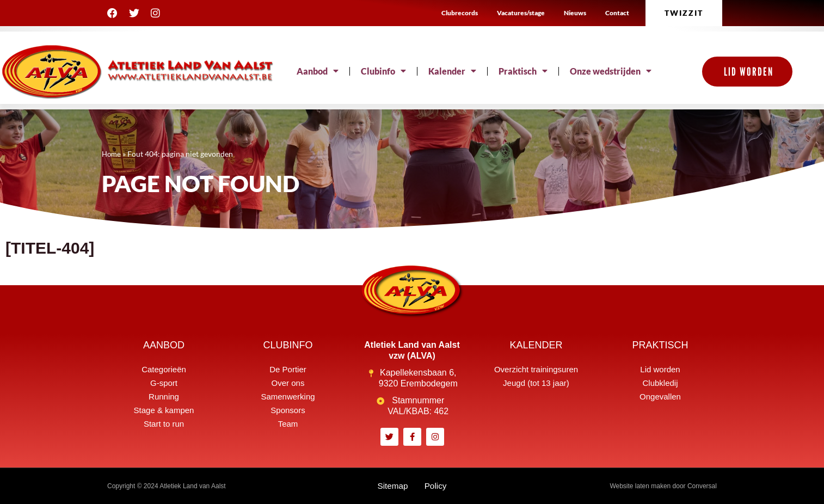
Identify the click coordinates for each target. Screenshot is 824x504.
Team (288, 424)
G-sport (164, 383)
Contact (617, 13)
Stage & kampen (164, 410)
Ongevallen (660, 397)
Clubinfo (383, 71)
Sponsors (288, 410)
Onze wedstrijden (611, 71)
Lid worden (660, 369)
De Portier (288, 369)
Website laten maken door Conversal (663, 486)
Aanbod (318, 71)
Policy (436, 486)
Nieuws (575, 13)
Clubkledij (660, 383)
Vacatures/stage (521, 13)
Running (164, 397)
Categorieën (164, 369)
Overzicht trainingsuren (536, 369)
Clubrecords (460, 13)
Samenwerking (288, 397)
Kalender (452, 71)
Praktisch (523, 71)
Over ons (288, 383)
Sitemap (392, 486)
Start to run (164, 424)
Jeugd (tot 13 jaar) (536, 383)
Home (112, 154)
